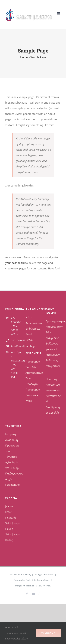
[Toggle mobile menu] (59, 14)
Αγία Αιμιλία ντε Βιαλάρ (13, 465)
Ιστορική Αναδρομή (12, 437)
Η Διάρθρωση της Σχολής (53, 407)
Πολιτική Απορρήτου (53, 382)
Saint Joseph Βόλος (13, 537)
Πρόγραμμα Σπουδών (33, 364)
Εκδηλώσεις (33, 329)
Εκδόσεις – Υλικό (32, 398)
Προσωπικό (12, 485)
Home (24, 57)
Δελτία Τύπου (29, 337)
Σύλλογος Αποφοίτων (53, 363)
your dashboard (15, 263)
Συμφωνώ (48, 633)
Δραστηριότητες (53, 321)
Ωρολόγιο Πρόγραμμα (33, 387)
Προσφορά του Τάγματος (12, 451)
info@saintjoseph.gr (16, 346)
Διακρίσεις (52, 338)
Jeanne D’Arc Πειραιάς (11, 512)
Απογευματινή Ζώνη (33, 375)
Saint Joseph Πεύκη (13, 526)
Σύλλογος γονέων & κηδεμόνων (53, 349)
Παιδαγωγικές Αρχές (13, 476)
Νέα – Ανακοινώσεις (33, 320)
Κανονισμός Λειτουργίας (53, 393)
